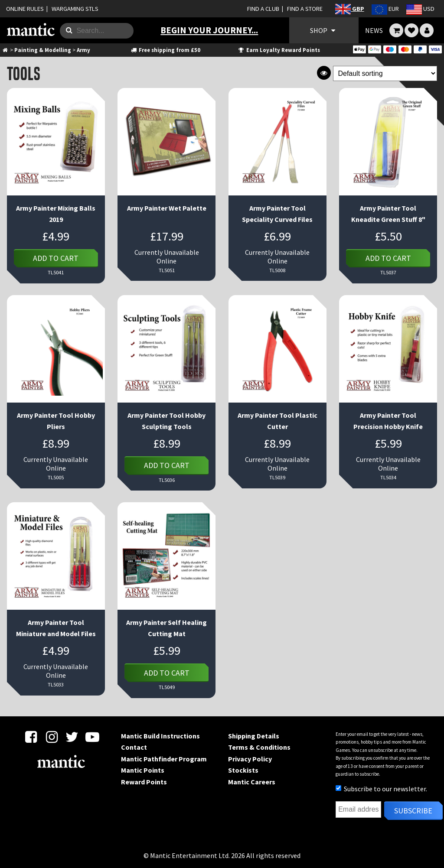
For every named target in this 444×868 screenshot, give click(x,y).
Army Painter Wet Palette (167, 208)
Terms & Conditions (259, 747)
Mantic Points (143, 770)
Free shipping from (165, 50)
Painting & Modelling (43, 50)
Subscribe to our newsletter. (381, 789)
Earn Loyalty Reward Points (279, 50)
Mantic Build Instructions (160, 736)
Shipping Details (254, 736)
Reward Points (144, 782)
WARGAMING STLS (75, 9)
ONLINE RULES (25, 9)
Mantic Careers (252, 782)
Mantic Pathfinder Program (164, 759)
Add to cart (56, 258)
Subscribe (413, 811)
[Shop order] (385, 73)
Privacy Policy (250, 759)
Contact (134, 747)
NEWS (374, 30)
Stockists (243, 770)
